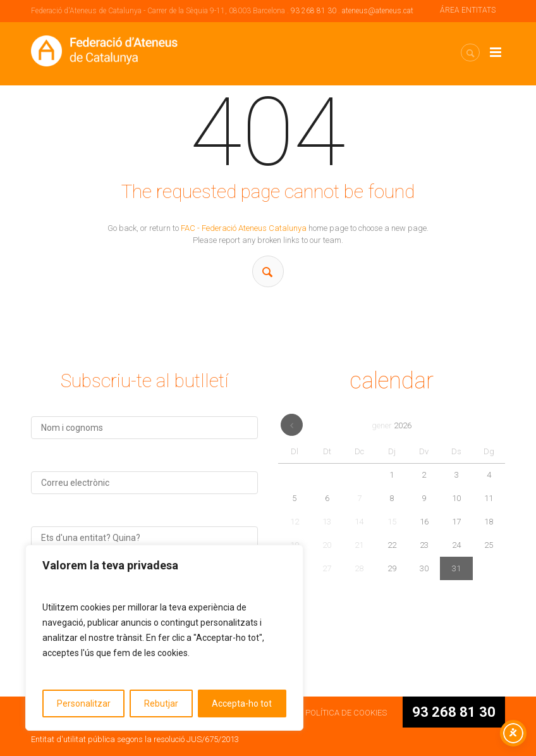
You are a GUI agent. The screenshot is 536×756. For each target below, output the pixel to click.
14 (359, 522)
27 (327, 568)
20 (327, 545)
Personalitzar (84, 703)
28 (359, 568)
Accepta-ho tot (242, 703)
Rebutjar (161, 703)
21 (359, 545)
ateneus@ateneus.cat (378, 11)
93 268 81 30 (314, 11)
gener (392, 425)
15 (392, 522)
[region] (164, 638)
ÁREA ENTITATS (468, 10)
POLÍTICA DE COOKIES (346, 713)
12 (295, 522)
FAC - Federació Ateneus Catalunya (244, 228)
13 (327, 522)
